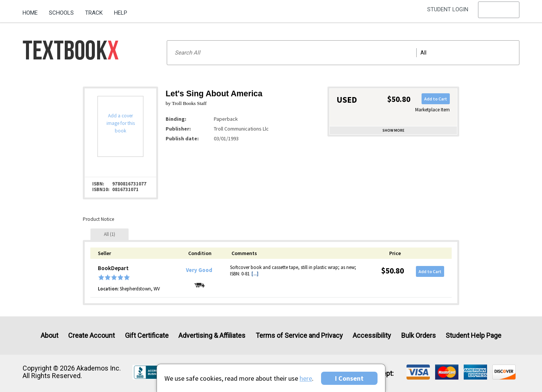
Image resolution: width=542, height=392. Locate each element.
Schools (61, 13)
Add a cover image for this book (121, 123)
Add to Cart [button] (436, 99)
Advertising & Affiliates (212, 335)
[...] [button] (255, 274)
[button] (499, 13)
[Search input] (343, 53)
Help (121, 13)
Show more (393, 130)
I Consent (349, 378)
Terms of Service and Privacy (299, 335)
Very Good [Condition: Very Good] (199, 270)
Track (94, 13)
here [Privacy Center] (306, 378)
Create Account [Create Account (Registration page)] (91, 335)
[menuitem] (33, 10)
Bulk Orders (419, 335)
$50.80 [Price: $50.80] (393, 271)
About (49, 335)
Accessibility (372, 335)
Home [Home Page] (30, 13)
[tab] (110, 234)
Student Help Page (473, 335)
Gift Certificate (147, 335)
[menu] (499, 13)
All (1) (110, 234)
